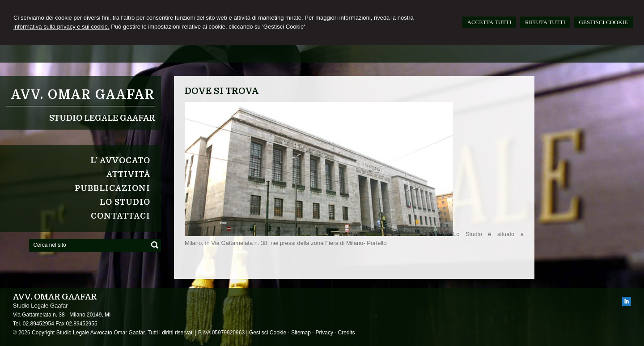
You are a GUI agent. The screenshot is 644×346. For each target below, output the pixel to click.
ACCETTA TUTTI (489, 22)
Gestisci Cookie (268, 333)
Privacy (324, 333)
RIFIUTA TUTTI (545, 22)
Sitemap (301, 333)
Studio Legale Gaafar (102, 118)
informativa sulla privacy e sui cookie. (61, 27)
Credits (347, 333)
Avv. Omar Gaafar (83, 95)
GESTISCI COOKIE (604, 22)
